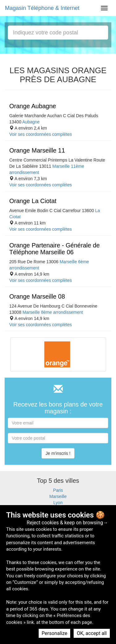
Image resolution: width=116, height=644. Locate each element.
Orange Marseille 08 (37, 296)
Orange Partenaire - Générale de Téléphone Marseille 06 (54, 249)
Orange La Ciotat (33, 201)
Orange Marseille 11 (37, 150)
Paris (58, 490)
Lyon (58, 503)
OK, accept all (92, 633)
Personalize (55, 633)
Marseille (58, 496)
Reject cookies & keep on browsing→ (67, 523)
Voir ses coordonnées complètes (41, 134)
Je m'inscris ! (58, 453)
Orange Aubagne (33, 106)
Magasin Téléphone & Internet (42, 8)
